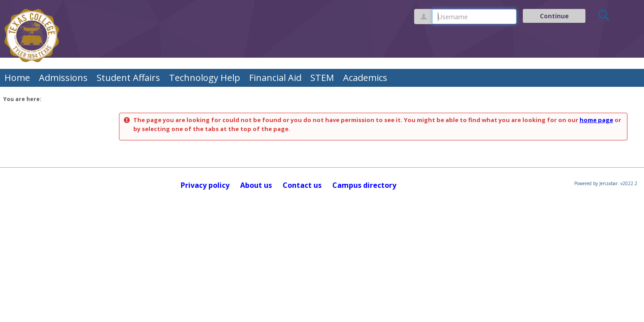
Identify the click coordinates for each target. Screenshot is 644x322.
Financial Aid (275, 78)
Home (17, 78)
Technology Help (205, 78)
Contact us (302, 185)
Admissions (63, 78)
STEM (322, 78)
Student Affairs (128, 78)
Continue (554, 16)
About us (256, 185)
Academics (365, 78)
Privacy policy (205, 185)
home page (596, 120)
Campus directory (364, 185)
